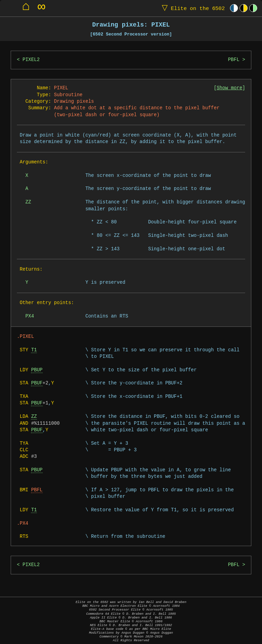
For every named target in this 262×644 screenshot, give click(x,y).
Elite (192, 8)
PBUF (37, 383)
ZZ (34, 417)
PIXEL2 (31, 60)
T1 (34, 350)
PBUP (37, 370)
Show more (229, 88)
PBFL (234, 60)
